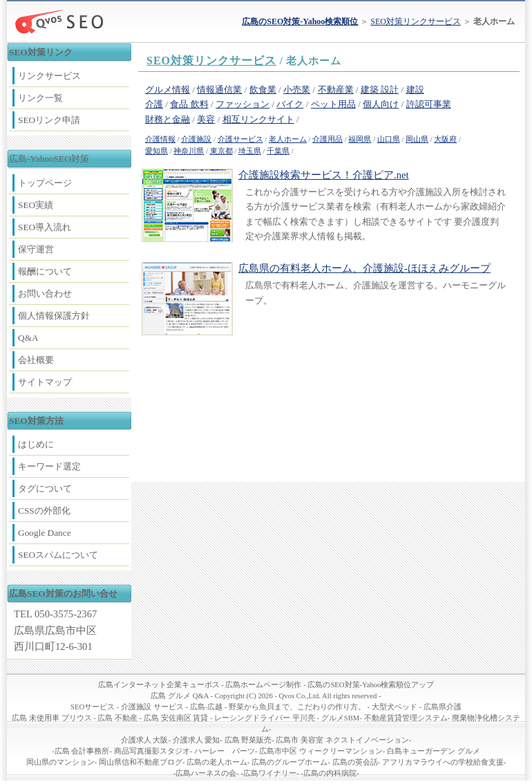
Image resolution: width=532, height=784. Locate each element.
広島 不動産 (117, 718)
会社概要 (36, 360)
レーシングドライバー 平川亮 (265, 718)
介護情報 (160, 139)
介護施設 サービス (152, 707)
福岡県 (360, 139)
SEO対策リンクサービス (416, 21)
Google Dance (45, 533)
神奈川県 (189, 151)
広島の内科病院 (330, 773)
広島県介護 (443, 707)
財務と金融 (168, 119)
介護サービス (240, 139)
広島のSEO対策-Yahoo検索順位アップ (371, 685)
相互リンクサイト (258, 119)
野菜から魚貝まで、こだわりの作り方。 (297, 707)
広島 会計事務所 (82, 751)
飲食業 (263, 90)
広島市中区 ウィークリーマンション (321, 751)
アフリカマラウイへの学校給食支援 (443, 762)
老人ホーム (288, 139)
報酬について (45, 271)
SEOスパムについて (58, 555)
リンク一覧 (40, 98)
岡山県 (417, 139)
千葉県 (278, 151)
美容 (206, 119)
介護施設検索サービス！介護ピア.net (324, 175)
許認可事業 (429, 104)
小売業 (297, 90)
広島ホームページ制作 (263, 685)
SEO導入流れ (45, 227)
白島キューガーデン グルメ (434, 751)
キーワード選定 (49, 466)
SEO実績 (36, 205)
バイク (290, 104)
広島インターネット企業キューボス (159, 685)
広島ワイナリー (270, 773)
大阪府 (445, 139)
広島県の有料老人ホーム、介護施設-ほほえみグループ (364, 268)
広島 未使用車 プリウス (51, 718)
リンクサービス (49, 76)
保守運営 (36, 249)
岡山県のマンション (60, 762)
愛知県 (156, 151)
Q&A (28, 338)
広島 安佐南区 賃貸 (176, 718)
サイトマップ (45, 382)
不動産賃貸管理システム (406, 718)
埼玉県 (250, 151)
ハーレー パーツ (225, 751)
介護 (154, 104)
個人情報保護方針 (54, 316)
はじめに (36, 444)
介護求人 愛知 (197, 740)
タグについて (45, 488)
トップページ (45, 183)
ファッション (243, 104)
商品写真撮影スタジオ (152, 751)
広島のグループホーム (289, 762)
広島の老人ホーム (217, 762)
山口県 (389, 139)
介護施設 (196, 139)
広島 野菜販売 (248, 740)
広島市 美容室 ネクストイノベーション (342, 740)
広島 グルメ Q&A (179, 696)
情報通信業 (219, 90)
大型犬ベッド (395, 707)
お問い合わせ (45, 293)
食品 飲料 (189, 104)
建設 (415, 90)
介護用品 (327, 139)
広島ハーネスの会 (206, 773)
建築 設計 (380, 90)
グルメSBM (341, 718)
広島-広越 (207, 707)
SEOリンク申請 (49, 120)
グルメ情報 (168, 90)
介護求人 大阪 (145, 740)
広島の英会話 (355, 762)
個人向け (381, 104)
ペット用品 (333, 104)
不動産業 (336, 90)
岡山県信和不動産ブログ (141, 762)
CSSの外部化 (44, 511)
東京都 (221, 151)
